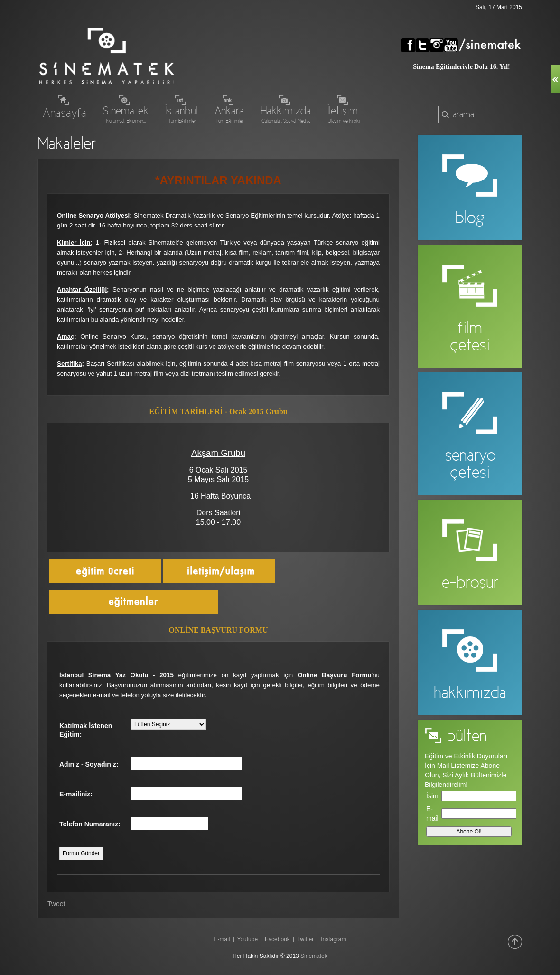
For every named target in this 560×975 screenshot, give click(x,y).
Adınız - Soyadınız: (89, 764)
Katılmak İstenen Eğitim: (86, 730)
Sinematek (314, 956)
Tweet (56, 904)
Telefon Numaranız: (90, 824)
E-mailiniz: (76, 794)
